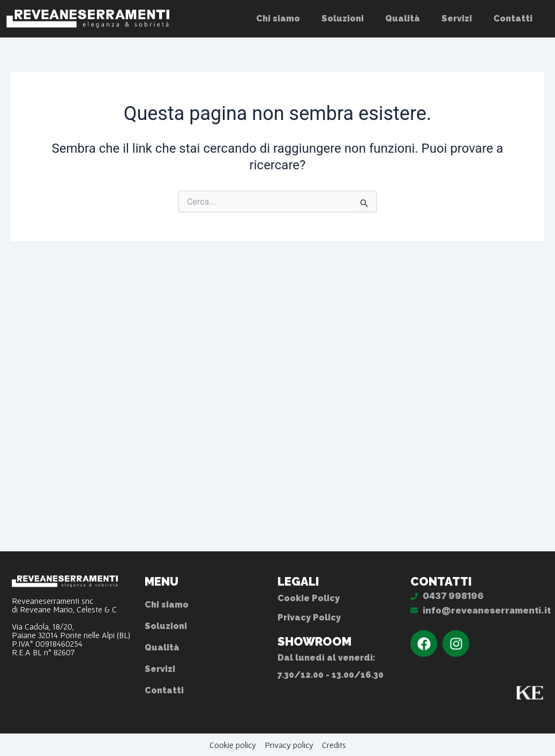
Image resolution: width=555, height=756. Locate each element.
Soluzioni (343, 18)
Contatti (513, 18)
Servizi (457, 18)
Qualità (403, 18)
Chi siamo (278, 18)
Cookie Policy (309, 598)
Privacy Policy (309, 617)
